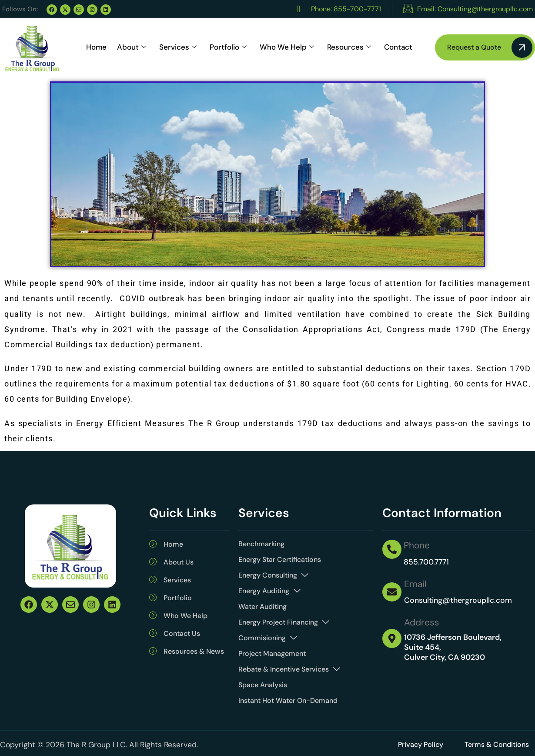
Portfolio (228, 54)
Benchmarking (261, 544)
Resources (349, 54)
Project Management (272, 654)
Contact (398, 53)
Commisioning (268, 638)
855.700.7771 (426, 562)
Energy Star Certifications (280, 559)
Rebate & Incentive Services (289, 669)
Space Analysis (263, 685)
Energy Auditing (269, 591)
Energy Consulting (273, 575)
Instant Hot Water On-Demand (288, 701)
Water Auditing (262, 606)
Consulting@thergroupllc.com (458, 600)
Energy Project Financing (284, 622)
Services (178, 54)
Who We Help (287, 54)
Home (96, 53)
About (132, 54)
